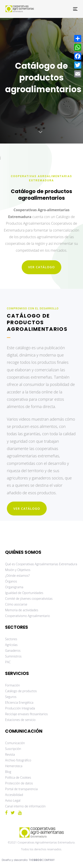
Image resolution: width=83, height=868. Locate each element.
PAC (8, 662)
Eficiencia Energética (19, 702)
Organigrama (14, 587)
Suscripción (13, 749)
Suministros (13, 656)
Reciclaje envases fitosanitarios (26, 714)
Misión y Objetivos (18, 570)
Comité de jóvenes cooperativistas (29, 599)
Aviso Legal (13, 800)
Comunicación (15, 743)
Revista (10, 754)
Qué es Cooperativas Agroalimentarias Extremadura (41, 564)
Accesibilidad (14, 795)
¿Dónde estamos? (17, 576)
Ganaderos (13, 651)
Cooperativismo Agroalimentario (28, 616)
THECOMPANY (42, 860)
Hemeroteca (14, 766)
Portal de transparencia (21, 789)
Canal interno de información (25, 806)
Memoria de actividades (22, 610)
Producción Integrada (20, 708)
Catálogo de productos (21, 691)
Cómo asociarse (16, 604)
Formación (13, 685)
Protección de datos (19, 783)
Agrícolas (11, 645)
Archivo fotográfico (18, 760)
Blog (8, 772)
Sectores (11, 639)
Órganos (11, 581)
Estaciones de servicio (20, 720)
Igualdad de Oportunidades (24, 593)
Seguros (11, 697)
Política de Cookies (18, 777)
